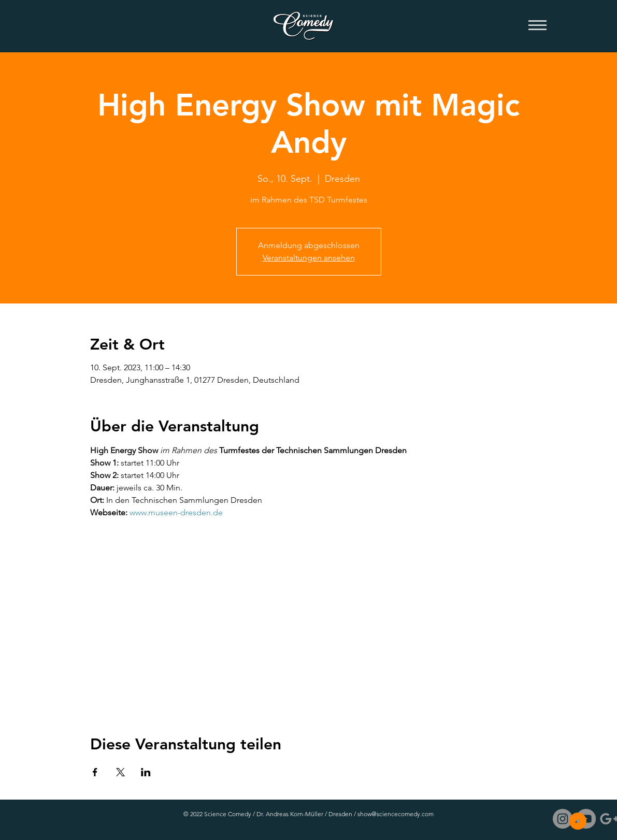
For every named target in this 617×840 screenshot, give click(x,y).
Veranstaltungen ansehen (309, 258)
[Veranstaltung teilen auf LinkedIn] (146, 772)
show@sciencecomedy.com (396, 814)
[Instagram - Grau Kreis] (563, 819)
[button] (537, 26)
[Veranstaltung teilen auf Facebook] (95, 772)
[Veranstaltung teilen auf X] (120, 772)
